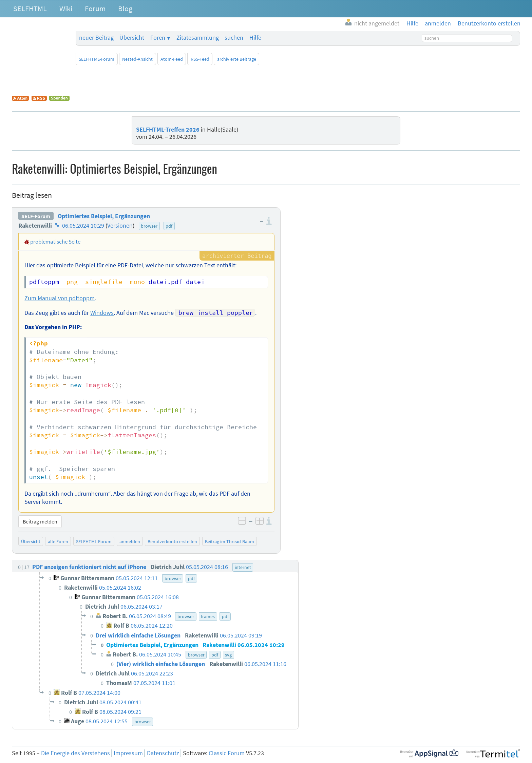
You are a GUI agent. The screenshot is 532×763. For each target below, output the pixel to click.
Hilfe (255, 38)
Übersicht (132, 38)
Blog (125, 8)
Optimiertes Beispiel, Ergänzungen (104, 216)
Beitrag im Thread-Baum (230, 541)
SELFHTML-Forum (97, 59)
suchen (234, 38)
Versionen (120, 226)
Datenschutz (163, 753)
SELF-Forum (36, 216)
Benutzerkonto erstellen (172, 541)
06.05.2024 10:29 (83, 226)
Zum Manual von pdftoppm (60, 298)
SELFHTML (30, 8)
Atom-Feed (172, 59)
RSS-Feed (200, 59)
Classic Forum (227, 753)
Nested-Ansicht (137, 59)
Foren (158, 38)
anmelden (130, 541)
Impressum (128, 753)
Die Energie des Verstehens (75, 753)
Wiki (66, 8)
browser (149, 226)
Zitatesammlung (198, 38)
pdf (169, 226)
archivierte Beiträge (237, 59)
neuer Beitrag (96, 38)
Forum (95, 8)
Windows (102, 313)
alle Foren (58, 541)
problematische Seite (55, 242)
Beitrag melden (40, 521)
